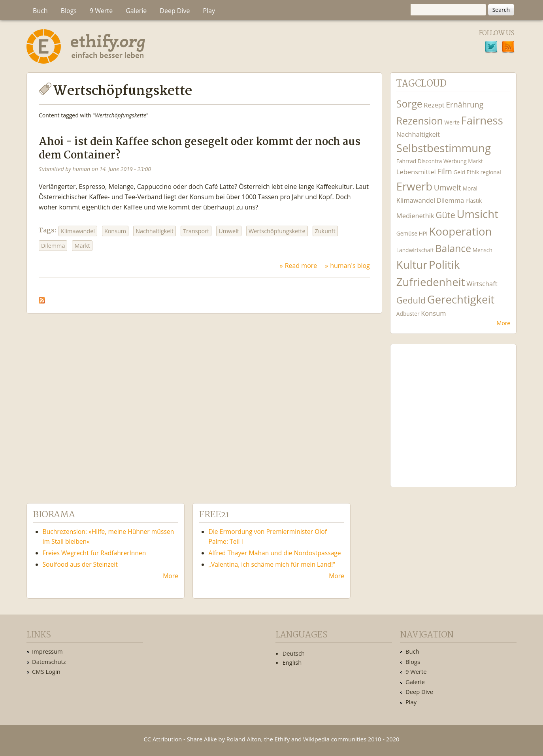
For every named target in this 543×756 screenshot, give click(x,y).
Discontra (430, 161)
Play (209, 11)
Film (444, 171)
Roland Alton (244, 739)
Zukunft (325, 231)
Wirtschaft (482, 284)
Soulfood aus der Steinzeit (80, 564)
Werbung (455, 161)
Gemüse (407, 233)
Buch (40, 11)
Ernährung (465, 105)
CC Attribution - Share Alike (180, 739)
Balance (453, 248)
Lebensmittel (416, 172)
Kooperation (460, 231)
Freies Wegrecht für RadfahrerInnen (94, 553)
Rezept (434, 105)
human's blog (350, 266)
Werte (452, 122)
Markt (82, 246)
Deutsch (294, 653)
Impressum (47, 651)
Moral (470, 188)
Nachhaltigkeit (155, 231)
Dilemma (53, 246)
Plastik (474, 201)
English (292, 662)
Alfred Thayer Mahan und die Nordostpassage (275, 553)
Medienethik (415, 216)
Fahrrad (406, 161)
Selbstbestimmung (444, 148)
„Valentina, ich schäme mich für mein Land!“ (272, 564)
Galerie (136, 11)
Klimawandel (78, 231)
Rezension (420, 121)
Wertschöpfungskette (277, 231)
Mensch (483, 250)
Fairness (482, 120)
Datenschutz (49, 662)
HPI (423, 233)
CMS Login (46, 671)
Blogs (69, 11)
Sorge (409, 104)
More (503, 323)
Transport (196, 231)
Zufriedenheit (431, 282)
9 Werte (101, 11)
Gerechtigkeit (461, 299)
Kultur (412, 265)
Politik (444, 265)
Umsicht (478, 214)
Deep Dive (175, 11)
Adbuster (408, 314)
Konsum (115, 231)
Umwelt (229, 231)
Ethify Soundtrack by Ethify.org (453, 409)
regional (491, 172)
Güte (445, 215)
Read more (301, 266)
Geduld (411, 300)
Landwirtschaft (415, 250)
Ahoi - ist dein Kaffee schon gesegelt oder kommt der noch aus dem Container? (200, 149)
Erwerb (414, 186)
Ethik (473, 172)
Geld (459, 172)
